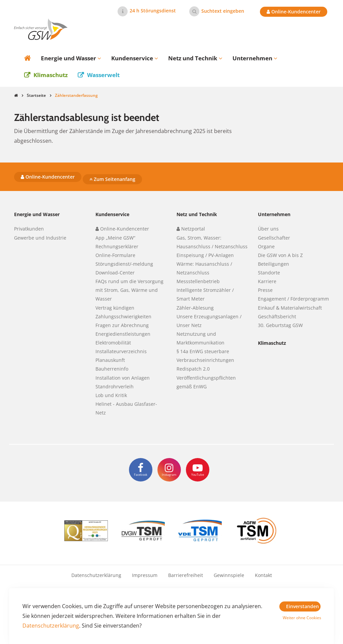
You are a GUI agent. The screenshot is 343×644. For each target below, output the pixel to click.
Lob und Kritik (111, 395)
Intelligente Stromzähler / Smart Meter (205, 294)
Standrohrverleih (115, 387)
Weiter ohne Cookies (302, 618)
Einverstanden (302, 606)
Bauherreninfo (112, 369)
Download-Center (115, 273)
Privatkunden (29, 229)
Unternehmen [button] (255, 58)
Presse (265, 290)
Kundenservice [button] (135, 58)
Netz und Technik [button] (195, 58)
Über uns (268, 229)
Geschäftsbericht (277, 316)
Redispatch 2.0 (193, 369)
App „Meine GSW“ (115, 238)
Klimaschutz (51, 75)
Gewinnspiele (229, 575)
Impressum (145, 575)
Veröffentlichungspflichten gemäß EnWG (206, 382)
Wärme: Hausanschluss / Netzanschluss (204, 268)
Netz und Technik (197, 214)
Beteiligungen (273, 264)
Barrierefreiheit (186, 575)
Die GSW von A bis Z (280, 255)
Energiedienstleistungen (123, 334)
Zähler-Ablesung (195, 308)
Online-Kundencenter (294, 12)
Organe (266, 246)
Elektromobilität (113, 343)
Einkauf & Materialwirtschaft (290, 308)
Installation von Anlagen (123, 378)
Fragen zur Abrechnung (122, 325)
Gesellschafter (274, 238)
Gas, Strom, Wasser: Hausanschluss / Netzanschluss (212, 242)
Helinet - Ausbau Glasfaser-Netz (126, 408)
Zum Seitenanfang (112, 179)
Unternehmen (274, 214)
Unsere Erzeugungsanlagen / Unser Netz (209, 321)
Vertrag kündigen (115, 308)
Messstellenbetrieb (198, 281)
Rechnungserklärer (117, 246)
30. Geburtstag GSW (280, 325)
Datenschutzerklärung (96, 575)
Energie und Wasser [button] (71, 58)
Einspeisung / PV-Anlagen (205, 255)
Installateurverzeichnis (121, 351)
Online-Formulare (115, 255)
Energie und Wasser (37, 214)
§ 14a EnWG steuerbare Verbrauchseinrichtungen (205, 356)
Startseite (36, 95)
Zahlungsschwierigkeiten (123, 316)
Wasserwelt (103, 75)
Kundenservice (112, 214)
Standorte (269, 273)
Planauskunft (110, 360)
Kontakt (263, 575)
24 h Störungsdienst (153, 11)
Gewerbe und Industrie (40, 238)
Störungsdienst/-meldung (124, 264)
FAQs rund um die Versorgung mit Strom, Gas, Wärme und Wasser (129, 290)
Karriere (267, 281)
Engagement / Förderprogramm (293, 299)
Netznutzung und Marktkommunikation (200, 338)
